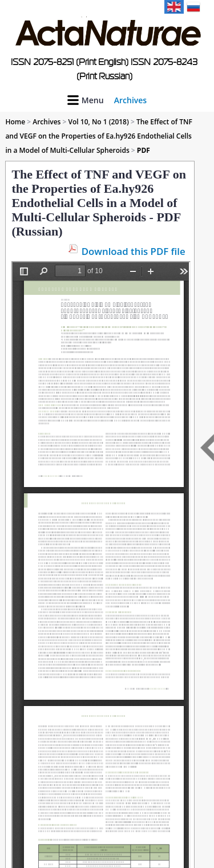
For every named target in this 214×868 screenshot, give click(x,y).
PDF (144, 150)
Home (15, 122)
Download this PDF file (134, 251)
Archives (130, 100)
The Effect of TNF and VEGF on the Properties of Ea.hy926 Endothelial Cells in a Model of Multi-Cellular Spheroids (98, 136)
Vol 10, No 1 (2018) (99, 122)
